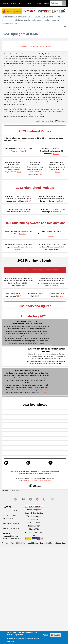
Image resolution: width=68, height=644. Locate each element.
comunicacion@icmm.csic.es (12, 539)
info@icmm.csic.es (13, 528)
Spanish (38, 3)
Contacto (6, 543)
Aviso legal (28, 543)
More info (11, 641)
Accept (46, 635)
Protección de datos (58, 543)
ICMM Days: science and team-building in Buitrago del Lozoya (35, 270)
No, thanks (55, 635)
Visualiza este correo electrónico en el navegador (35, 46)
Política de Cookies (41, 543)
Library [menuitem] (29, 3)
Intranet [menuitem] (6, 3)
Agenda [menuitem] (14, 3)
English (46, 3)
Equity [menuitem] (21, 3)
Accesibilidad (16, 543)
